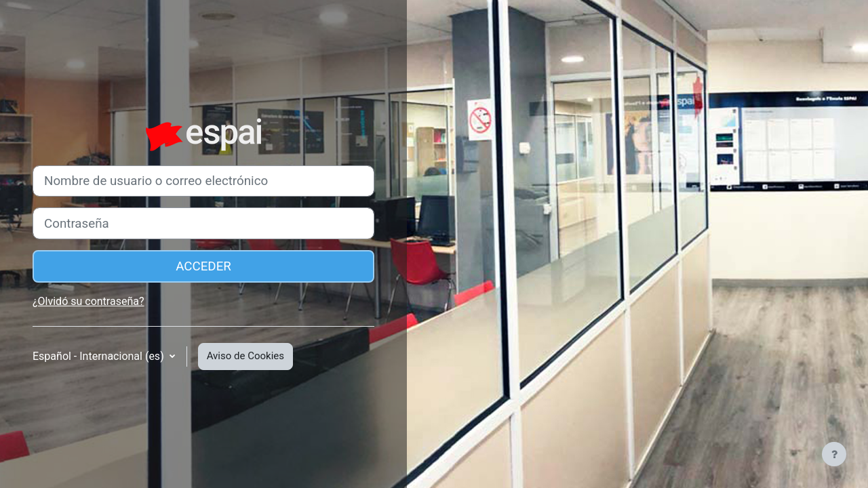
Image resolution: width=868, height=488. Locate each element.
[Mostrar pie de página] (834, 454)
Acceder (203, 266)
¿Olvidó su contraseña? (88, 301)
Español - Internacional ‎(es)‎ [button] (100, 356)
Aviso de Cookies (245, 356)
